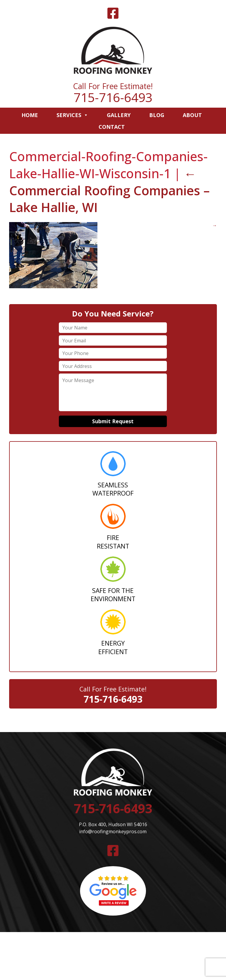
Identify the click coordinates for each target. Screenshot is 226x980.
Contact (112, 127)
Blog (157, 115)
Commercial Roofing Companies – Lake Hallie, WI (109, 190)
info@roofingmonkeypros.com (113, 831)
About (192, 115)
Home (30, 115)
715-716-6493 (113, 97)
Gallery (119, 115)
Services (72, 115)
